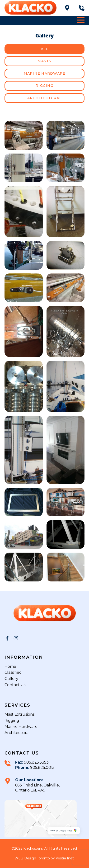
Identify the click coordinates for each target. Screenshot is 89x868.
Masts (44, 61)
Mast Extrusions (19, 714)
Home (10, 666)
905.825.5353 (36, 762)
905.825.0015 (42, 768)
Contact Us (15, 685)
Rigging (44, 86)
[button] (81, 20)
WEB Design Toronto (32, 858)
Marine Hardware (21, 727)
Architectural (44, 98)
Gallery (11, 679)
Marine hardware (45, 73)
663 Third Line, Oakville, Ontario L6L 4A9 (37, 788)
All (45, 49)
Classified (13, 672)
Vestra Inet (65, 858)
